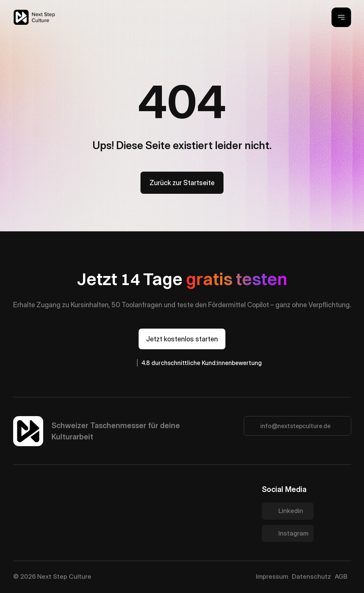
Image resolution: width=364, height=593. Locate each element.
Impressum (272, 576)
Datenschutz (311, 576)
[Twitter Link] (288, 511)
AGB (341, 576)
